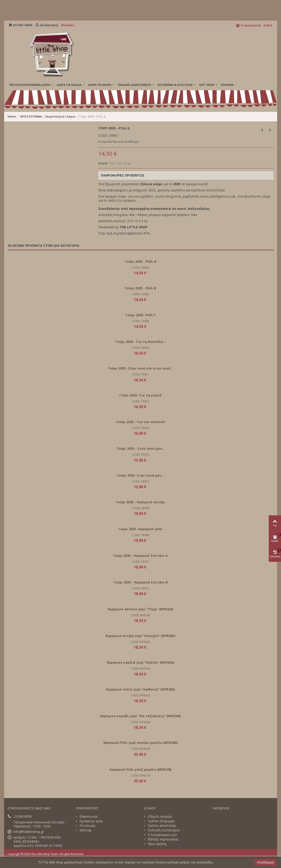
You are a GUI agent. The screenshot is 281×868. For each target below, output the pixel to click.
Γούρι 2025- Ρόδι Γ (141, 315)
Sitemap (85, 830)
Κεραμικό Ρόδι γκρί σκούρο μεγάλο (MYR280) (141, 743)
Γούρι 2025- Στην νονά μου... (140, 475)
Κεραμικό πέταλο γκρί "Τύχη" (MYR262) (140, 609)
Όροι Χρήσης (157, 844)
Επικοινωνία (88, 817)
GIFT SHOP (207, 85)
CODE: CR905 (140, 294)
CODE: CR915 (140, 482)
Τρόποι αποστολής (161, 826)
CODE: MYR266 (141, 722)
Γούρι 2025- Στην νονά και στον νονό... (141, 368)
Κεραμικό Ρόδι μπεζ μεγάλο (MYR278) (141, 769)
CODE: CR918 (140, 348)
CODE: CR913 (140, 401)
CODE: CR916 (140, 455)
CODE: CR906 (140, 321)
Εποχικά (227, 85)
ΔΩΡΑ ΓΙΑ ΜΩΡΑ (100, 85)
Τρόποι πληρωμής (161, 821)
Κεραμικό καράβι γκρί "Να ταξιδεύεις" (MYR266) (140, 716)
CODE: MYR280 (141, 749)
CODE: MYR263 (141, 642)
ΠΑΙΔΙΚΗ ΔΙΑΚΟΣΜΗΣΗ (134, 85)
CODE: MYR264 (141, 669)
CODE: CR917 (140, 374)
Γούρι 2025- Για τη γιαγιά (140, 395)
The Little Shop (120, 163)
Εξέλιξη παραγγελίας (163, 839)
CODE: (103, 136)
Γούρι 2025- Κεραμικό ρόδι (140, 529)
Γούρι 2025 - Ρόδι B (140, 288)
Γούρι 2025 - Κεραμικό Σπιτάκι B (141, 582)
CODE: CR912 (140, 588)
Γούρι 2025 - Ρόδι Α (141, 261)
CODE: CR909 (140, 535)
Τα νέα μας (87, 826)
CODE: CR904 (140, 268)
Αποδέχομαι (265, 862)
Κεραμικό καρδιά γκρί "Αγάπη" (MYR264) (140, 662)
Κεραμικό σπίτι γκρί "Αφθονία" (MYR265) (140, 689)
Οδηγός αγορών (159, 817)
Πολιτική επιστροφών (163, 830)
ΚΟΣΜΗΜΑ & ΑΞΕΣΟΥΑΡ (175, 85)
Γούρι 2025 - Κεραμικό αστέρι (141, 502)
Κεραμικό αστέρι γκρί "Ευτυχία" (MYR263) (140, 636)
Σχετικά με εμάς (90, 821)
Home (12, 117)
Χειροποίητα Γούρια (60, 117)
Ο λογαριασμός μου (162, 835)
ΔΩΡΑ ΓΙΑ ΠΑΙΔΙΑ (69, 85)
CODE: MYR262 (141, 615)
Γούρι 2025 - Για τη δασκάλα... (141, 342)
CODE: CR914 (140, 428)
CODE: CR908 (140, 508)
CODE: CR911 (140, 562)
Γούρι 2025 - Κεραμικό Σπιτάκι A (140, 556)
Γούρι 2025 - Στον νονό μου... (141, 448)
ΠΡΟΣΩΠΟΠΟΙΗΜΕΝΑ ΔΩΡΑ (30, 85)
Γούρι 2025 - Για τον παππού (141, 422)
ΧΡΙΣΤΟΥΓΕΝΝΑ (31, 117)
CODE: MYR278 (141, 776)
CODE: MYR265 (141, 695)
